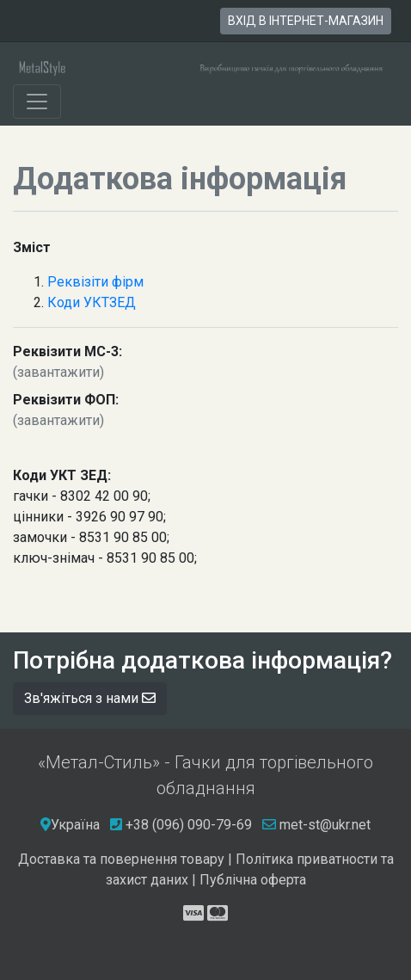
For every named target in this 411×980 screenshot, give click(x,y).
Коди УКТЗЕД (92, 302)
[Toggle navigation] (37, 102)
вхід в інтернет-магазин (306, 21)
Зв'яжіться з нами (90, 698)
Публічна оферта (253, 880)
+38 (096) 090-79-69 (189, 825)
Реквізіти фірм (95, 282)
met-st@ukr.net (316, 825)
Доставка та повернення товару (121, 859)
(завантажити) (58, 372)
